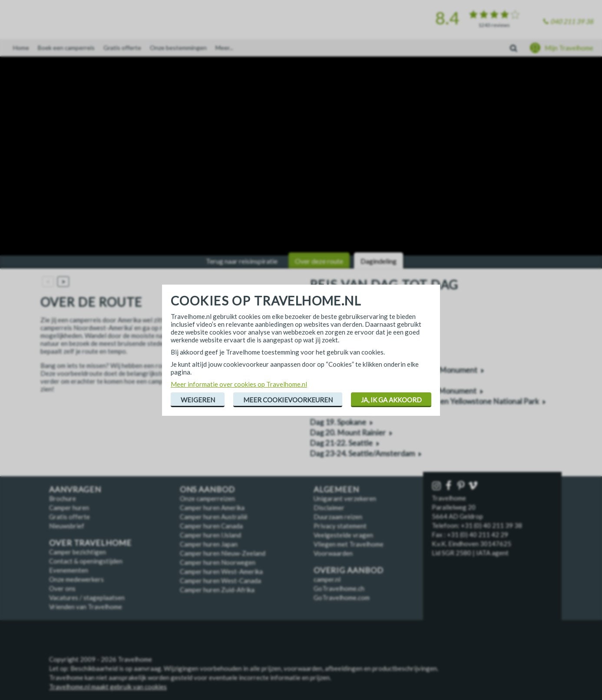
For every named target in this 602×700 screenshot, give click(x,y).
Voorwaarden (333, 553)
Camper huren (69, 508)
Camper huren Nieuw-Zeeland (223, 553)
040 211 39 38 (572, 21)
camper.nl (327, 579)
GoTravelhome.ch (339, 588)
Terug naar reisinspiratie (242, 261)
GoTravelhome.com (342, 597)
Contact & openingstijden (86, 561)
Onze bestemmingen (178, 48)
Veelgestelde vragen (343, 535)
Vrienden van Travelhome (86, 607)
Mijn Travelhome (569, 48)
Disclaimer (329, 508)
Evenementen (69, 570)
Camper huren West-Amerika (221, 571)
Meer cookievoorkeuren (288, 400)
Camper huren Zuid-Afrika (217, 590)
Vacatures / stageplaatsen (87, 597)
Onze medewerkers (76, 579)
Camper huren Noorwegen (218, 562)
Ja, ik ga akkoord (391, 400)
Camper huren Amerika (212, 508)
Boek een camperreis (66, 48)
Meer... (224, 48)
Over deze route (319, 261)
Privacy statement (340, 526)
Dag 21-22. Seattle (341, 443)
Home (21, 48)
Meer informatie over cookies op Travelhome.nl (239, 384)
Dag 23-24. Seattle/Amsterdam (362, 453)
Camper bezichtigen (78, 552)
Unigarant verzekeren (345, 498)
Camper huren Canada (211, 526)
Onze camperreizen (207, 498)
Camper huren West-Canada (220, 581)
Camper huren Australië (214, 517)
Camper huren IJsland (210, 535)
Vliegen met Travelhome (349, 544)
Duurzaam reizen (338, 517)
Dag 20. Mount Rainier (348, 433)
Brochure (63, 498)
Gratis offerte (122, 48)
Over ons (62, 588)
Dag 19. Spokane (338, 422)
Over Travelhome (90, 543)
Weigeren (198, 400)
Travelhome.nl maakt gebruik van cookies (108, 687)
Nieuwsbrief (67, 526)
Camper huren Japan (209, 544)
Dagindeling (379, 261)
